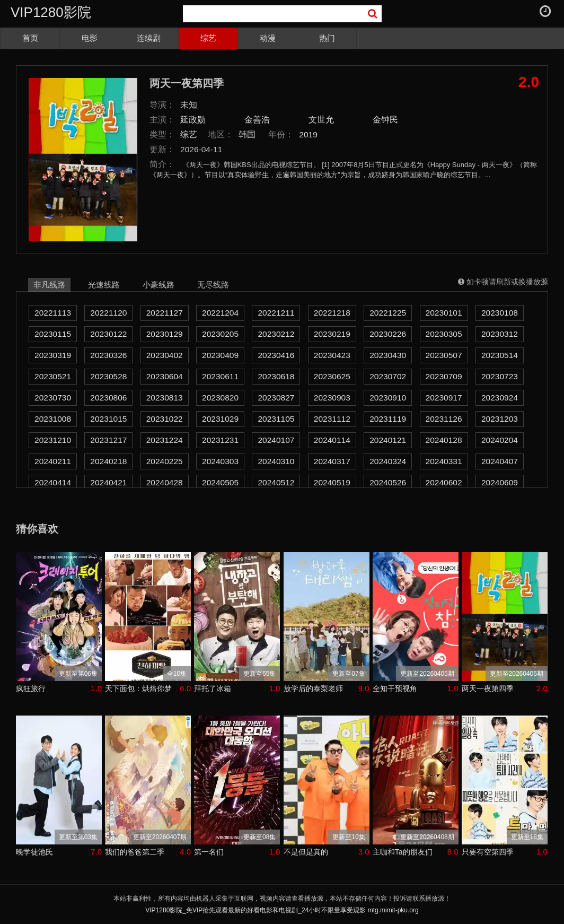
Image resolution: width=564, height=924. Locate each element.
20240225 (165, 461)
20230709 (444, 376)
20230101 (444, 313)
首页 (30, 38)
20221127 (165, 313)
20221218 (332, 313)
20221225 (388, 313)
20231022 (165, 419)
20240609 (500, 482)
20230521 (53, 376)
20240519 (332, 482)
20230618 (276, 376)
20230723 (500, 376)
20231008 (53, 419)
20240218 (108, 461)
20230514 (500, 355)
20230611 (220, 376)
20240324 (388, 461)
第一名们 (209, 852)
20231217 (108, 440)
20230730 (53, 398)
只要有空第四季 (488, 852)
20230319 (53, 355)
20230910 (388, 398)
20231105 (276, 419)
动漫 (268, 38)
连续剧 (149, 38)
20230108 (500, 313)
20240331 (444, 461)
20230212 (276, 334)
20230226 (388, 334)
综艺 (208, 38)
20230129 (165, 334)
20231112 (332, 419)
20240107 (276, 440)
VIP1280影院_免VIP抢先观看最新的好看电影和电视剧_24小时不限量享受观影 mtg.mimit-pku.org (282, 910)
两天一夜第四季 (488, 688)
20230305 (444, 334)
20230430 (388, 355)
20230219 (332, 334)
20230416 (276, 355)
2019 (308, 134)
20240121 (388, 440)
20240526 (388, 482)
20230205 (220, 334)
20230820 (220, 398)
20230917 (444, 398)
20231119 (388, 419)
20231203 (500, 419)
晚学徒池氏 (34, 852)
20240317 (332, 461)
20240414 (53, 482)
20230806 (108, 398)
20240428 (165, 482)
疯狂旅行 (31, 688)
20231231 (220, 440)
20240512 (276, 482)
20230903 (332, 398)
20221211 (276, 313)
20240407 (500, 461)
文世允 (321, 120)
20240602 (444, 482)
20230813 (165, 398)
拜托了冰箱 (213, 688)
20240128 (444, 440)
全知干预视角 (395, 688)
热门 (327, 38)
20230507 (444, 355)
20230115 (53, 334)
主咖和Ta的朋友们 (403, 852)
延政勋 (193, 120)
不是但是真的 (306, 852)
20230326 (108, 355)
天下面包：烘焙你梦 (138, 688)
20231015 (108, 419)
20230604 (165, 376)
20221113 (53, 313)
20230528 (108, 376)
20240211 (53, 461)
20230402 (165, 355)
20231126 (444, 419)
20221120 (108, 313)
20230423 (332, 355)
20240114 (332, 440)
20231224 (165, 440)
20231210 (53, 440)
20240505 (220, 482)
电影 (90, 38)
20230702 (388, 376)
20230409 (220, 355)
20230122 (108, 334)
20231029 (220, 419)
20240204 (500, 440)
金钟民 (385, 120)
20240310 (276, 461)
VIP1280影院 (51, 12)
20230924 (500, 398)
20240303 (220, 461)
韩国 (247, 134)
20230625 (332, 376)
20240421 (108, 482)
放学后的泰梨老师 (313, 688)
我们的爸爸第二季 (135, 852)
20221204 (220, 313)
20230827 (276, 398)
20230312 (500, 334)
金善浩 (257, 120)
